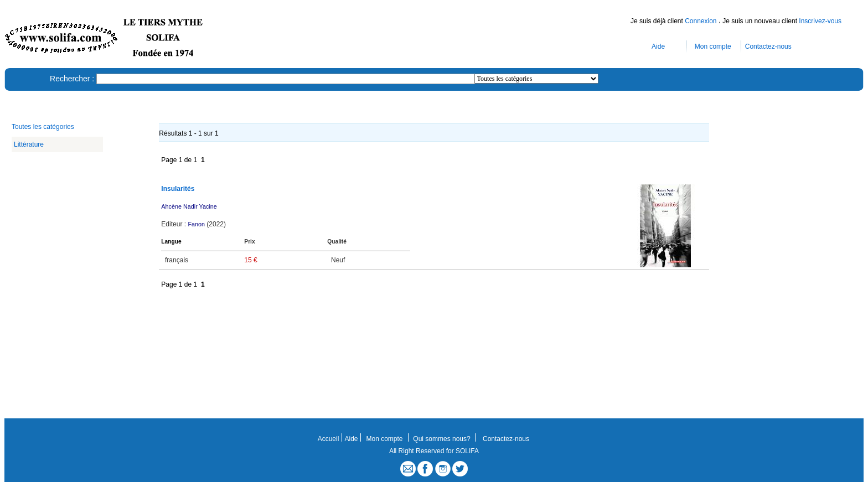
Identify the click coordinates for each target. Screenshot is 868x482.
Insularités (178, 189)
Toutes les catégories (43, 127)
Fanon (196, 224)
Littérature (29, 144)
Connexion (702, 21)
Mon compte (713, 46)
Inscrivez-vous (820, 21)
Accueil (329, 439)
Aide (658, 46)
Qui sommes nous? (441, 439)
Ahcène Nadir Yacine (189, 206)
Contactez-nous (768, 46)
